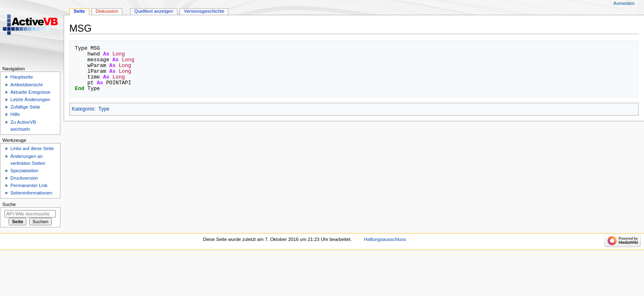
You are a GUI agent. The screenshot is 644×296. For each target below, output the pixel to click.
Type (104, 109)
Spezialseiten (24, 171)
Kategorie (83, 109)
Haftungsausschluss (385, 239)
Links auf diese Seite (32, 148)
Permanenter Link (29, 185)
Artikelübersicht (26, 85)
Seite (79, 11)
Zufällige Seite (25, 107)
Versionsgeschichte (204, 11)
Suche (9, 204)
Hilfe (15, 114)
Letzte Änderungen (30, 99)
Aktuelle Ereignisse (30, 92)
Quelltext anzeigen (154, 11)
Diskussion (107, 11)
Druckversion (24, 178)
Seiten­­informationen (31, 193)
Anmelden (624, 3)
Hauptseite (22, 77)
